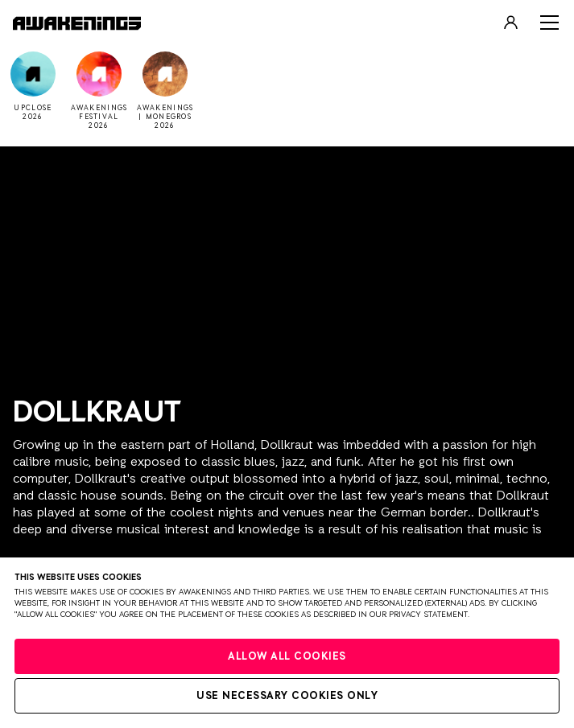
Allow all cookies (287, 657)
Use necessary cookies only (287, 696)
